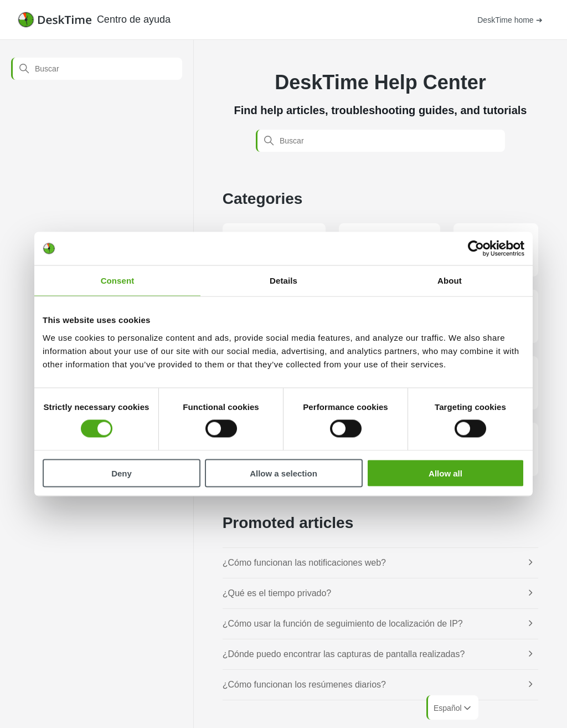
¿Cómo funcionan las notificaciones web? (304, 563)
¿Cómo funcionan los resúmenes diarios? (304, 685)
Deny (122, 473)
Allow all (445, 473)
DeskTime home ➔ (510, 20)
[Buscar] (97, 69)
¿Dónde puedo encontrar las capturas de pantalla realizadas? (344, 654)
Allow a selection (283, 473)
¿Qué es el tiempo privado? (277, 593)
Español (453, 708)
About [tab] (450, 281)
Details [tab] (283, 281)
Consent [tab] (118, 281)
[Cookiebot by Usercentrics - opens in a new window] (476, 249)
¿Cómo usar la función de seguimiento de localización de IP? (343, 624)
